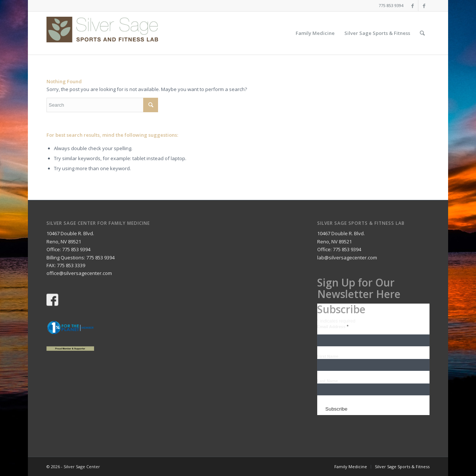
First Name (328, 356)
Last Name (328, 381)
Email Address (333, 327)
